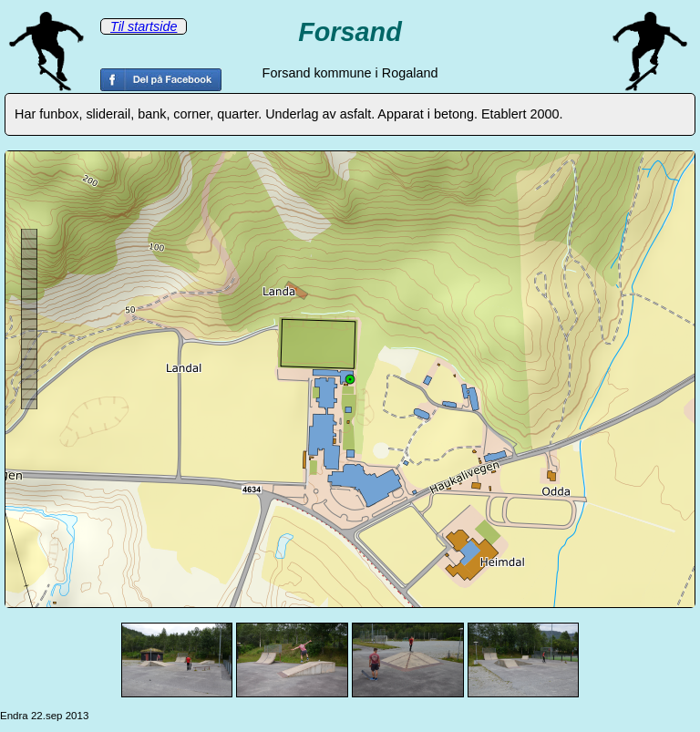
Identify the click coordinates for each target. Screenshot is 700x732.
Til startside (144, 26)
